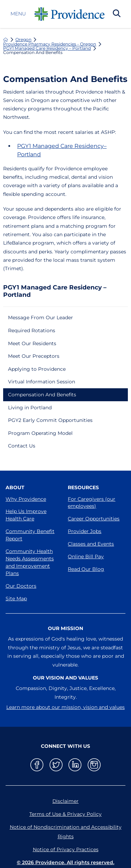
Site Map (16, 599)
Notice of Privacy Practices (66, 849)
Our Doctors (21, 586)
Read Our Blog (86, 569)
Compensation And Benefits (42, 395)
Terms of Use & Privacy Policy (65, 814)
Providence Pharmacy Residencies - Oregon (50, 44)
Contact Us (22, 446)
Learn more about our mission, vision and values (65, 707)
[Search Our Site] (117, 14)
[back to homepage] (6, 40)
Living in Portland (30, 408)
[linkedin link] (75, 765)
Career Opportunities (94, 519)
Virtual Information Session (42, 382)
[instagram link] (94, 765)
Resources (83, 487)
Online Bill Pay (86, 556)
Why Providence (26, 499)
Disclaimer (65, 801)
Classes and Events (91, 544)
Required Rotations (32, 330)
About (15, 487)
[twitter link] (56, 765)
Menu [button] (18, 14)
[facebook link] (37, 765)
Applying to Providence (37, 369)
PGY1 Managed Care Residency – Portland (47, 48)
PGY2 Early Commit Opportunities (50, 420)
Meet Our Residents (32, 343)
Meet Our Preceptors (34, 356)
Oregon (23, 40)
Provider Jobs (85, 531)
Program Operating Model (40, 433)
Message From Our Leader (41, 317)
